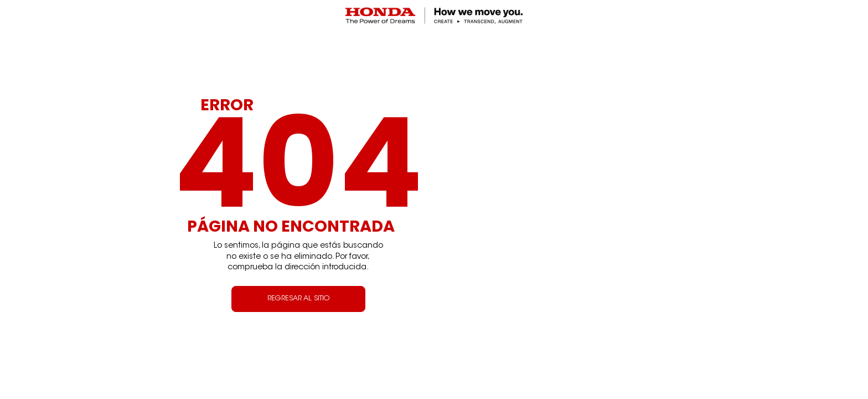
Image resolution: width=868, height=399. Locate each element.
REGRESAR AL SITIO (298, 299)
